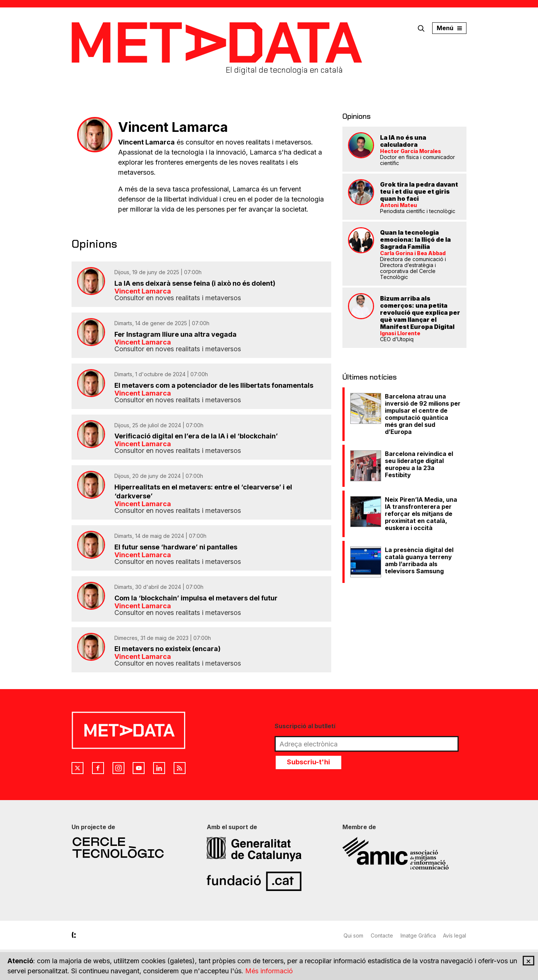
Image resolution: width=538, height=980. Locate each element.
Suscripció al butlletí (305, 727)
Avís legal (455, 936)
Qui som (353, 936)
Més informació (269, 971)
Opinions (357, 116)
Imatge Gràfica (418, 936)
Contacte (382, 936)
